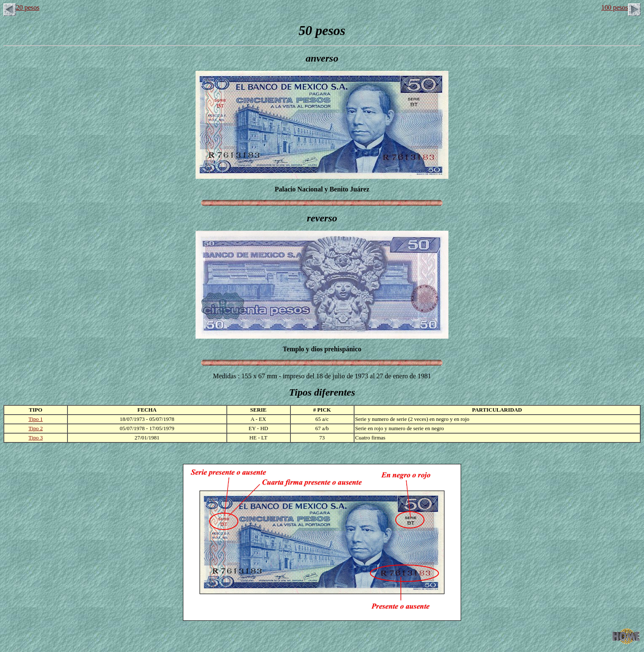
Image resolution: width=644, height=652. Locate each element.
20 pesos (21, 7)
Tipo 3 (36, 438)
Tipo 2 (36, 428)
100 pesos (621, 7)
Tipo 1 (36, 419)
